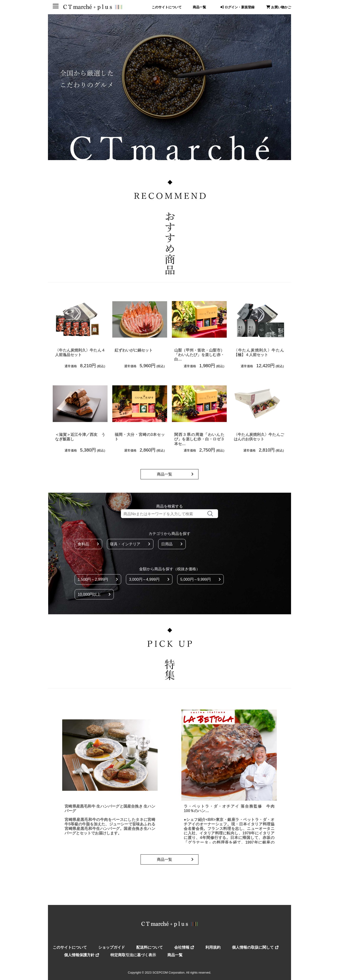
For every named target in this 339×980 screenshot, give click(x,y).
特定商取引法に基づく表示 (133, 955)
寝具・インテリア (130, 544)
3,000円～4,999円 (149, 579)
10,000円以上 (94, 594)
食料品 (88, 544)
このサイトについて (167, 7)
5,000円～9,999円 (201, 579)
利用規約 (213, 947)
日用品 (172, 544)
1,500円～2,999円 (98, 579)
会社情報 (184, 947)
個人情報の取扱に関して (255, 947)
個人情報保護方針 (82, 955)
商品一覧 (199, 7)
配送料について (150, 947)
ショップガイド (112, 947)
